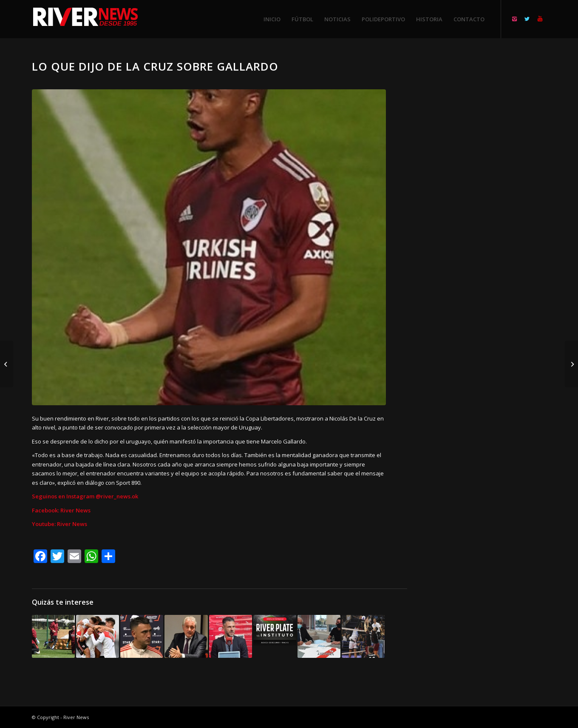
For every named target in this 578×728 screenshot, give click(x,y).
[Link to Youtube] (540, 19)
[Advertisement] (487, 187)
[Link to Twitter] (527, 19)
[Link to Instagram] (514, 19)
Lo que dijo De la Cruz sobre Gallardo (155, 66)
